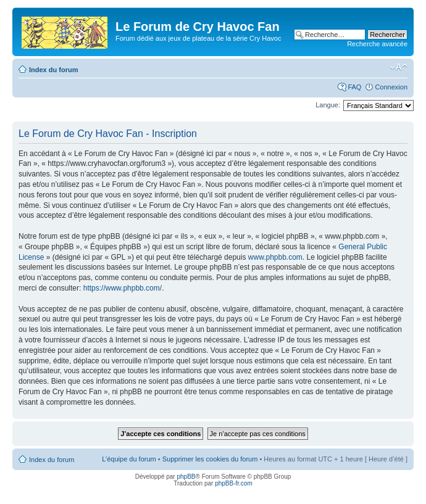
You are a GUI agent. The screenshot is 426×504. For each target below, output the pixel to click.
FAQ (354, 87)
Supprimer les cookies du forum (210, 459)
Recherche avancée (377, 44)
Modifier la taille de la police (399, 67)
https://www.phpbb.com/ (123, 288)
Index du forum (53, 70)
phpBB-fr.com (234, 483)
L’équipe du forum (129, 459)
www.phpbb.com (275, 257)
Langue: (328, 105)
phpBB (186, 477)
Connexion (391, 87)
